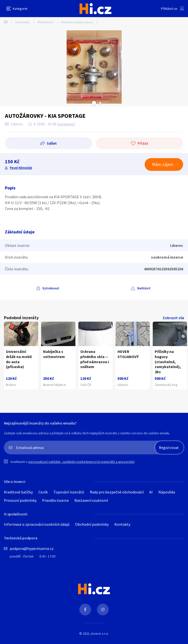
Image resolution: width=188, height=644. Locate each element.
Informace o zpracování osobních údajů (37, 524)
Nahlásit (144, 288)
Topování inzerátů (69, 492)
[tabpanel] (94, 67)
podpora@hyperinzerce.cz (32, 548)
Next (100, 103)
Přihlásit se (169, 9)
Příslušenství (46, 22)
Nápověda (167, 492)
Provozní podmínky (20, 500)
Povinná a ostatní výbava (77, 22)
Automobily (23, 22)
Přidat (143, 143)
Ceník (43, 492)
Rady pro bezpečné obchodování (117, 492)
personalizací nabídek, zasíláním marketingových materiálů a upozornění (81, 462)
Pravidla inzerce (55, 500)
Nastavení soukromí (91, 500)
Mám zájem (163, 164)
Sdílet (52, 143)
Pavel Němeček (21, 168)
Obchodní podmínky (92, 524)
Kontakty (122, 524)
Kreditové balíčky (18, 492)
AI (151, 492)
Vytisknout (51, 288)
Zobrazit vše (173, 318)
